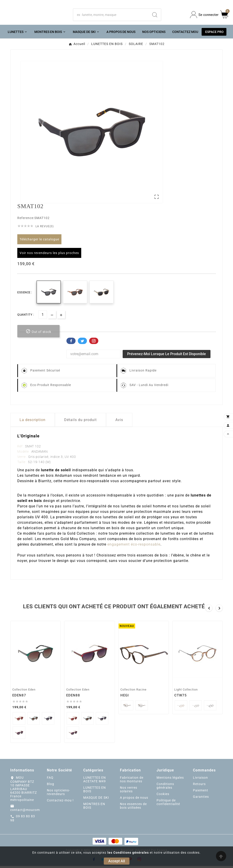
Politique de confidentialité (168, 804)
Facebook (71, 343)
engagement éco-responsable (134, 547)
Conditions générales (165, 788)
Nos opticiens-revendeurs (58, 794)
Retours (199, 786)
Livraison (200, 780)
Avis (119, 422)
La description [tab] (33, 422)
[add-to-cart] (38, 333)
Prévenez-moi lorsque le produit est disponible (167, 356)
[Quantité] (43, 317)
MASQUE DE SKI (96, 800)
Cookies (163, 796)
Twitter (82, 343)
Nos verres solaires (129, 792)
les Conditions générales (128, 853)
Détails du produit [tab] (80, 422)
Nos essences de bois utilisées (133, 808)
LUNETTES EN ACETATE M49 (95, 782)
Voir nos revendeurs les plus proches (49, 255)
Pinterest (94, 343)
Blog (51, 786)
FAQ (50, 780)
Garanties (201, 799)
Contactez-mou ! (60, 803)
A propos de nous (134, 800)
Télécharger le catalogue (39, 242)
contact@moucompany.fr (31, 812)
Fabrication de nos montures (132, 782)
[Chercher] (111, 16)
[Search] (155, 16)
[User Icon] (204, 16)
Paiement (201, 793)
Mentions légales (170, 780)
